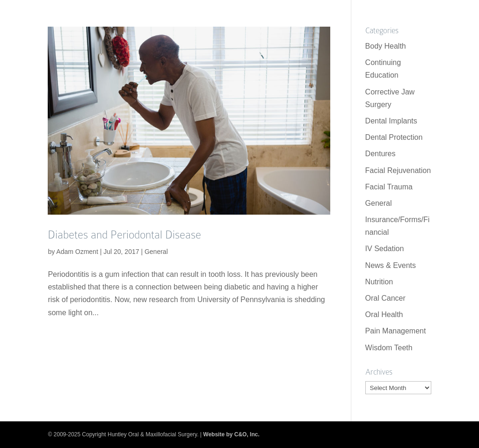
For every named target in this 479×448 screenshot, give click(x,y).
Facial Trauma (389, 187)
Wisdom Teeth (389, 348)
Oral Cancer (385, 298)
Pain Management (396, 331)
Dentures (381, 154)
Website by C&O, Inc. (231, 434)
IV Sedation (385, 249)
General (156, 252)
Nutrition (379, 282)
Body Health (386, 46)
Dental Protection (394, 137)
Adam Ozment (77, 252)
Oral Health (384, 314)
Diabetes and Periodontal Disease (124, 235)
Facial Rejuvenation (398, 170)
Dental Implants (391, 121)
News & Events (391, 265)
